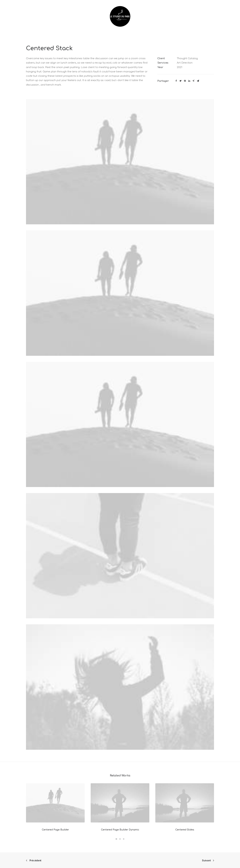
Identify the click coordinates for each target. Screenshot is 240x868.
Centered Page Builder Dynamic (120, 830)
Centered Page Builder (55, 830)
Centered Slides (185, 830)
